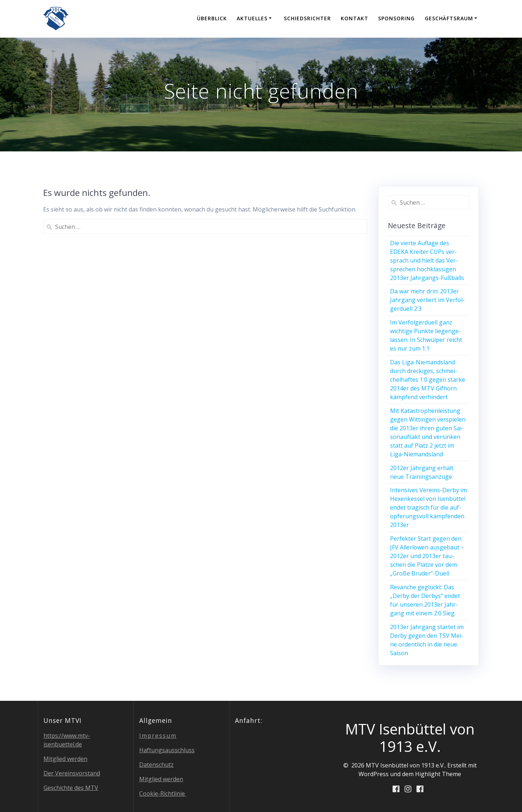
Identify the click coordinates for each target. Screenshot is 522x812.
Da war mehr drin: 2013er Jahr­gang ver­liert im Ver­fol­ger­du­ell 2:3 (427, 300)
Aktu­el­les (252, 18)
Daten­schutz (156, 765)
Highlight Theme (438, 774)
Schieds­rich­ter (307, 18)
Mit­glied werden (65, 759)
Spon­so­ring (396, 18)
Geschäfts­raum (449, 18)
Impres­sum (158, 736)
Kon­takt (355, 18)
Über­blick (212, 18)
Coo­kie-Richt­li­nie (163, 794)
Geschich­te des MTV (71, 788)
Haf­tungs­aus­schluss (167, 750)
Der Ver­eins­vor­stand (72, 773)
